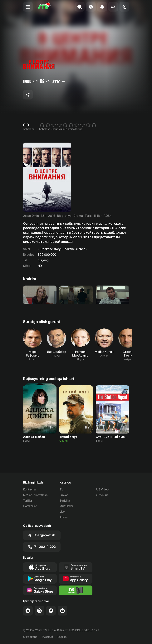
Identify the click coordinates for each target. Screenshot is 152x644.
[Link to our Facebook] (51, 611)
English (62, 637)
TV (61, 489)
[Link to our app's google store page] (40, 579)
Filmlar (64, 495)
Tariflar (28, 501)
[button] (113, 7)
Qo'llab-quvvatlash (35, 495)
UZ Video (102, 489)
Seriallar (65, 501)
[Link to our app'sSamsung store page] (40, 590)
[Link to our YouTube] (62, 611)
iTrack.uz (102, 495)
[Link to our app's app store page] (40, 567)
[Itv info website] (76, 590)
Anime (64, 517)
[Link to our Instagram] (39, 611)
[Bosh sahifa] (44, 7)
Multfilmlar (66, 506)
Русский (47, 637)
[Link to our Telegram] (28, 611)
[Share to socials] (28, 95)
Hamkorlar (30, 506)
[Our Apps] (76, 567)
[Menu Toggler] (28, 7)
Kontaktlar (30, 489)
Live (62, 512)
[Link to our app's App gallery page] (76, 579)
